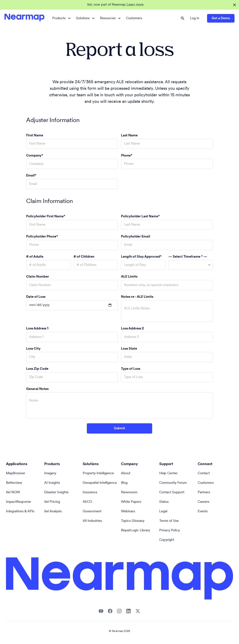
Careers (204, 502)
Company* (35, 156)
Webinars (128, 511)
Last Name (129, 136)
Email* (31, 176)
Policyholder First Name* (46, 217)
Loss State (129, 349)
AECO (87, 502)
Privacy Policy (170, 530)
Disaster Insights (56, 492)
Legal (163, 511)
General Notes (37, 389)
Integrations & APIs (20, 511)
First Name (35, 136)
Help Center (168, 473)
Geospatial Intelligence (100, 483)
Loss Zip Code (37, 369)
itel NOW (13, 492)
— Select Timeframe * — (188, 257)
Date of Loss (36, 297)
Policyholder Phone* (42, 237)
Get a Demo (221, 18)
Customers (134, 18)
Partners (204, 492)
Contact (204, 473)
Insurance (90, 492)
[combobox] (191, 265)
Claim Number (38, 277)
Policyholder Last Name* (140, 217)
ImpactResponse (18, 502)
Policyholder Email (136, 237)
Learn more (135, 5)
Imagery (50, 473)
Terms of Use (169, 521)
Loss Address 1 (37, 329)
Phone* (127, 156)
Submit (119, 428)
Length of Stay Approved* (141, 257)
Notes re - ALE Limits (137, 297)
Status (164, 502)
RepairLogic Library (135, 530)
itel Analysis (53, 511)
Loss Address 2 (132, 329)
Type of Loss (131, 369)
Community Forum (173, 483)
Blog (124, 483)
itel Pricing (52, 502)
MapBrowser (16, 473)
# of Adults (35, 257)
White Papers (131, 502)
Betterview (14, 483)
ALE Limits (129, 277)
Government (92, 511)
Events (203, 511)
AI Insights (52, 483)
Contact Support (172, 492)
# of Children (84, 257)
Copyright (167, 540)
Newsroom (129, 492)
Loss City (33, 349)
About (126, 473)
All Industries (92, 521)
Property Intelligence (98, 473)
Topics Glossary (133, 521)
